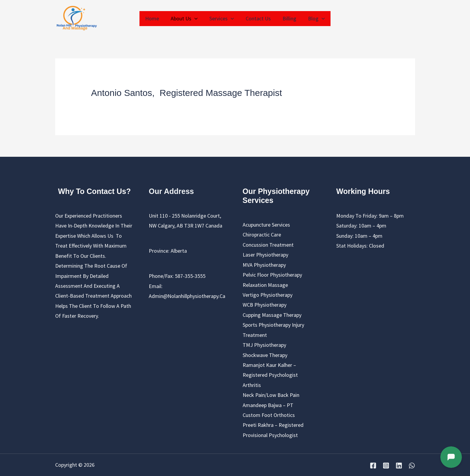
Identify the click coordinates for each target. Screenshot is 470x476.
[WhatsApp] (412, 466)
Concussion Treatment (268, 245)
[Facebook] (373, 466)
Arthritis (252, 385)
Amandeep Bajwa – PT (268, 405)
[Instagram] (386, 466)
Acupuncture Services (266, 225)
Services (222, 19)
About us (186, 19)
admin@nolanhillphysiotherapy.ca (187, 296)
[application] (196, 19)
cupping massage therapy (272, 315)
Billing (288, 18)
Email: (156, 286)
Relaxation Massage (265, 285)
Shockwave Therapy (265, 355)
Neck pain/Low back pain (271, 395)
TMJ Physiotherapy (264, 345)
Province (159, 251)
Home (154, 18)
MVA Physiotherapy (264, 265)
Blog (314, 19)
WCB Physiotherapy (265, 305)
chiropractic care (262, 235)
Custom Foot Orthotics (269, 415)
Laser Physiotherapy (265, 255)
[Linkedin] (399, 466)
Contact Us (258, 18)
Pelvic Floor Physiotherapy (272, 275)
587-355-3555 (190, 276)
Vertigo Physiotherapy (268, 295)
